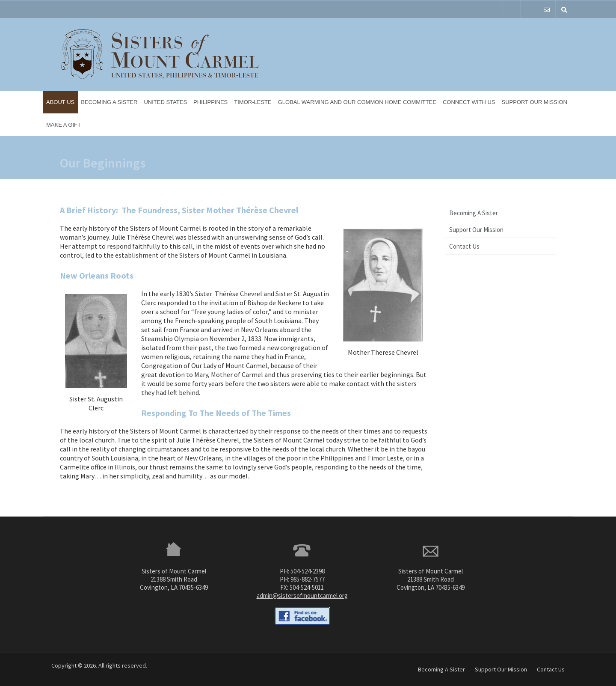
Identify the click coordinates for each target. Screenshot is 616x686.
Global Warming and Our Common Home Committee (357, 102)
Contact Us (464, 246)
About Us (60, 102)
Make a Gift (64, 125)
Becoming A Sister (109, 102)
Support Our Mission (535, 102)
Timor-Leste (253, 102)
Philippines (210, 102)
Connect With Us (469, 102)
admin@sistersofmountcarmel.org (302, 595)
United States (165, 102)
